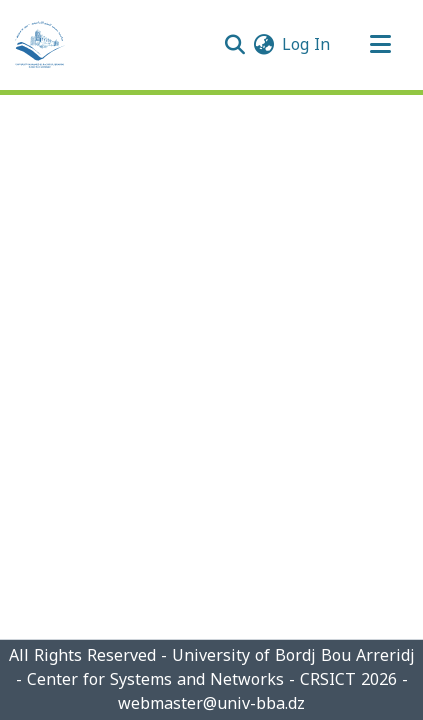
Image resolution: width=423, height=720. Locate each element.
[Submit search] (234, 45)
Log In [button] (307, 44)
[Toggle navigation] (380, 45)
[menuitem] (263, 45)
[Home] (40, 45)
